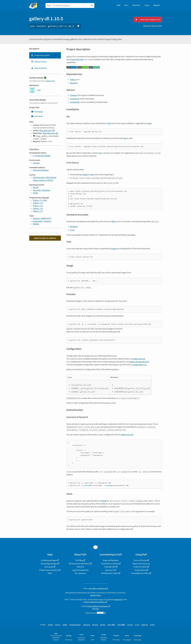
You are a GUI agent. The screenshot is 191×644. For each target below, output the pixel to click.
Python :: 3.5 (38, 206)
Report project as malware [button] (45, 238)
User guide (49, 567)
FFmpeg (73, 95)
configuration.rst (139, 365)
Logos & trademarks (80, 570)
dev (92, 175)
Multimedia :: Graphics (42, 221)
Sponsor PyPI (111, 570)
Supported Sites (77, 59)
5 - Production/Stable (42, 156)
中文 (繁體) (121, 625)
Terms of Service (140, 560)
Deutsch (103, 625)
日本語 (65, 625)
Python (73, 80)
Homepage (37, 112)
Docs (126, 5)
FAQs (50, 573)
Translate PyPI (110, 567)
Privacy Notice (140, 570)
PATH (113, 222)
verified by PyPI (50, 81)
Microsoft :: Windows (41, 190)
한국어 (152, 625)
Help (118, 5)
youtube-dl (75, 99)
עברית (137, 625)
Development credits (110, 573)
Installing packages (49, 560)
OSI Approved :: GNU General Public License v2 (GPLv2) (45, 179)
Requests (74, 83)
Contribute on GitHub (110, 564)
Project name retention (49, 570)
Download (37, 116)
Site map (95, 609)
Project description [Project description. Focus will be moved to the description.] (41, 55)
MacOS (36, 188)
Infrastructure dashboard (79, 564)
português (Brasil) (75, 625)
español (50, 625)
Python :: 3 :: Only (40, 200)
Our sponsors (80, 573)
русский (130, 625)
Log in (147, 5)
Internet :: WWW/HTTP (42, 218)
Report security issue (141, 564)
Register (157, 5)
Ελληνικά (95, 625)
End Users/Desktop (41, 170)
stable (85, 175)
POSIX (35, 193)
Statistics (80, 567)
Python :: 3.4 (38, 203)
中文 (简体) (111, 625)
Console (36, 163)
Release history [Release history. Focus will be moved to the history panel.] (39, 62)
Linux (72, 230)
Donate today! (95, 595)
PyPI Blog (79, 560)
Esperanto (145, 625)
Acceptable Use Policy (140, 573)
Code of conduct (140, 567)
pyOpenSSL (75, 102)
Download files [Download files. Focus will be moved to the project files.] (39, 68)
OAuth (104, 501)
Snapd (114, 249)
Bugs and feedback (111, 560)
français (58, 625)
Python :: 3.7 (38, 211)
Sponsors (136, 5)
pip (150, 123)
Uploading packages (49, 564)
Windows (74, 227)
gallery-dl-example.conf (139, 362)
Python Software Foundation (94, 602)
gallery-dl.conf (139, 359)
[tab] (45, 55)
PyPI (109, 123)
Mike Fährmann (46, 131)
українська (86, 625)
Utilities (36, 224)
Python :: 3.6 (38, 208)
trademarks (118, 600)
